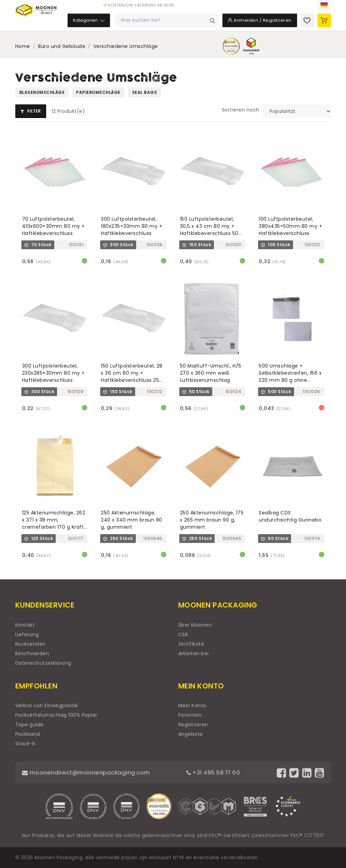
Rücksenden (31, 644)
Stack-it (25, 744)
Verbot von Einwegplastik (47, 705)
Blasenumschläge (42, 92)
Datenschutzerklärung (43, 663)
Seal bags (145, 92)
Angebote (191, 734)
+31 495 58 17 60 (217, 772)
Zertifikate (191, 644)
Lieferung (27, 634)
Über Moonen (195, 625)
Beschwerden (32, 653)
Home (23, 46)
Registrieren (193, 725)
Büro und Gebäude (62, 46)
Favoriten (190, 715)
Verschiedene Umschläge (126, 46)
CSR (183, 634)
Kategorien (119, 24)
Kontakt (25, 625)
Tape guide (30, 725)
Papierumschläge (98, 92)
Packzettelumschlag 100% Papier (56, 715)
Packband (28, 734)
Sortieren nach (241, 110)
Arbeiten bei (194, 653)
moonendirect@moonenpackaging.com (90, 772)
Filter (31, 111)
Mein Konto (192, 705)
